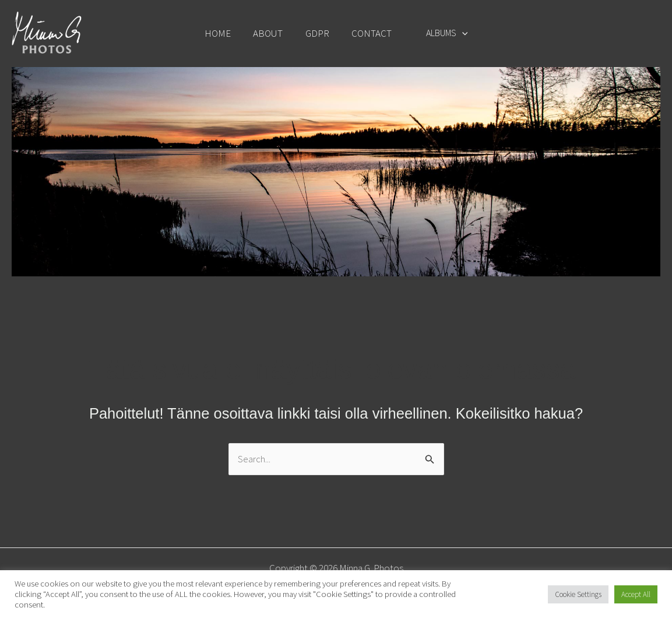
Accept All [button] (636, 594)
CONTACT (370, 33)
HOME (224, 33)
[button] (457, 33)
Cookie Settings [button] (578, 594)
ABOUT (271, 33)
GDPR (318, 33)
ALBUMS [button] (442, 33)
